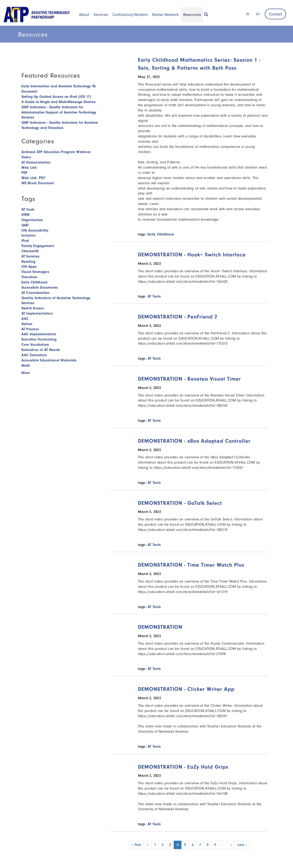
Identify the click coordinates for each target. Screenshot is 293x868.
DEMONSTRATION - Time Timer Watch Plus (191, 565)
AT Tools (154, 296)
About (84, 15)
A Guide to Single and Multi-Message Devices (59, 102)
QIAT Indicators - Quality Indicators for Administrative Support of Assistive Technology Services (59, 112)
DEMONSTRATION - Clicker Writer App (186, 689)
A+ (258, 14)
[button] (206, 13)
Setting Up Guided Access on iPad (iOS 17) (56, 97)
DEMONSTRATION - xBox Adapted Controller (194, 441)
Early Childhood (161, 234)
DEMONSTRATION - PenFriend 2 (178, 317)
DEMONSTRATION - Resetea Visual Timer (189, 379)
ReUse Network (166, 15)
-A (247, 14)
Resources (192, 15)
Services (101, 15)
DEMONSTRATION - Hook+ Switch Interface (192, 255)
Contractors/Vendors (130, 15)
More (26, 373)
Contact (275, 14)
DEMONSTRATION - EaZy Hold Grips (183, 767)
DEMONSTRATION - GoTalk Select (180, 503)
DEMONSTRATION (160, 627)
